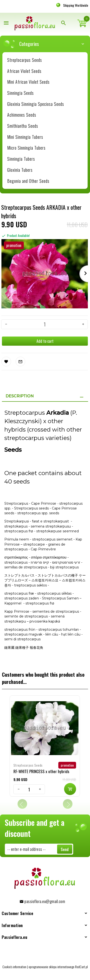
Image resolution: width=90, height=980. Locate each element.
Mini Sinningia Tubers (25, 137)
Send (65, 849)
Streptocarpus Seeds (25, 60)
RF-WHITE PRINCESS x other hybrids (41, 771)
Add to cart (45, 341)
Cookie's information (14, 967)
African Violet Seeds (24, 71)
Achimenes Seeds (22, 115)
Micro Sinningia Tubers (26, 148)
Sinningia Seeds (21, 93)
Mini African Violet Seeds (28, 82)
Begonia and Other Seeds (28, 181)
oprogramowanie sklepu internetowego (51, 967)
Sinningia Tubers (21, 159)
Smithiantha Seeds (23, 126)
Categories (47, 44)
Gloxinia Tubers (20, 170)
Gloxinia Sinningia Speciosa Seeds (36, 104)
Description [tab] (20, 396)
